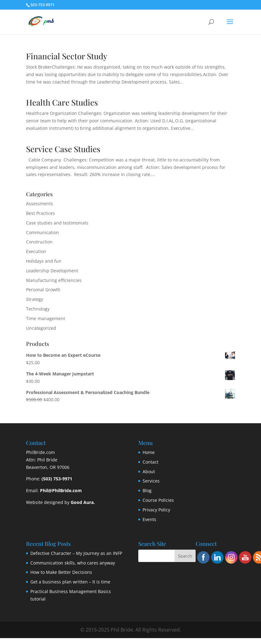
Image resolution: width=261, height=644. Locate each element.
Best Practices (40, 213)
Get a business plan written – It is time (70, 582)
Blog (147, 490)
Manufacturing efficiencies (54, 280)
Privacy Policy (156, 510)
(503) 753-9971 (57, 479)
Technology (38, 309)
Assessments (40, 204)
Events (149, 519)
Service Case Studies (63, 149)
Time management (46, 318)
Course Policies (158, 500)
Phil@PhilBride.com (61, 490)
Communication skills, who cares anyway (73, 563)
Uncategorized (41, 328)
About (149, 472)
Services (151, 481)
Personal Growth (43, 290)
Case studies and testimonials (57, 223)
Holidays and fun (44, 261)
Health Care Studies (62, 102)
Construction (39, 242)
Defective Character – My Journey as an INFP (76, 553)
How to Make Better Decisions (61, 572)
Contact (150, 462)
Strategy (35, 299)
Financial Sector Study (67, 56)
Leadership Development (52, 271)
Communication (42, 232)
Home (149, 452)
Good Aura (82, 502)
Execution (36, 251)
